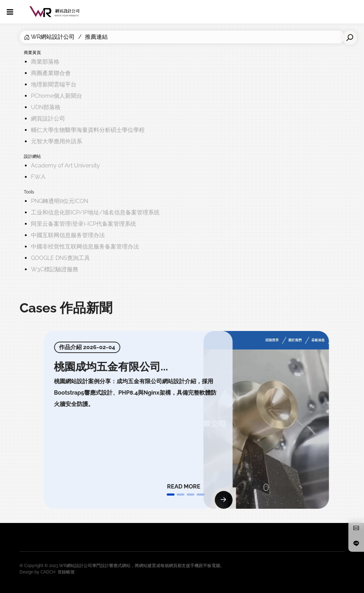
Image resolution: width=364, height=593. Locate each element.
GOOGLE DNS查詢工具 (60, 258)
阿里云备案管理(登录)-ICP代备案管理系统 (84, 224)
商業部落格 (45, 62)
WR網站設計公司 (53, 37)
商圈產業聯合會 (51, 73)
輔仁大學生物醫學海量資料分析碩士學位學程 (88, 130)
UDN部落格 (46, 107)
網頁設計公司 (48, 119)
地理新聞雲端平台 (54, 84)
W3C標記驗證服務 (55, 269)
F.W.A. (39, 177)
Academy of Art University (65, 165)
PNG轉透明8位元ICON (60, 201)
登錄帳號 (66, 572)
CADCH (48, 572)
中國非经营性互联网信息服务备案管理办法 (85, 247)
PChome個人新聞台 (57, 96)
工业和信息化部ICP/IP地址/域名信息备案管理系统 (95, 212)
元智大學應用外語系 (57, 141)
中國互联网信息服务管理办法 (68, 235)
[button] (171, 495)
